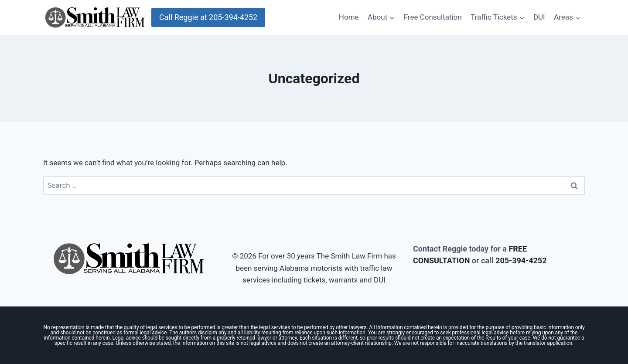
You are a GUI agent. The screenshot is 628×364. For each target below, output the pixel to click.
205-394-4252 (521, 260)
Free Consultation (433, 17)
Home (349, 17)
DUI (539, 17)
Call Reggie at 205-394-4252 (208, 17)
